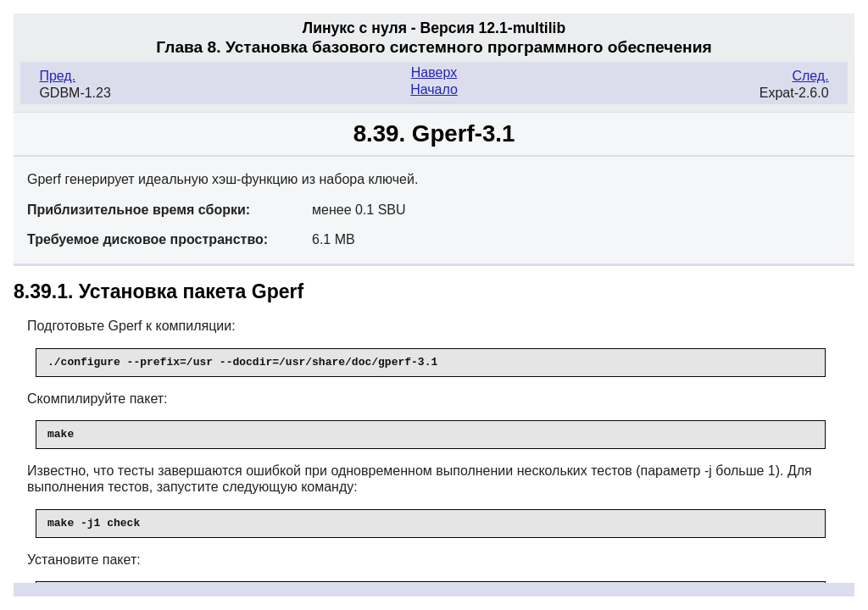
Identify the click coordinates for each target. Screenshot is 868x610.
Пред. (57, 76)
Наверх (434, 72)
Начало (434, 89)
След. (810, 76)
